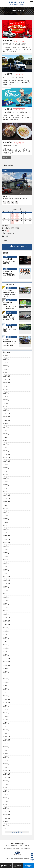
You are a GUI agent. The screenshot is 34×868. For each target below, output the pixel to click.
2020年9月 (6, 587)
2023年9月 (6, 465)
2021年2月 (6, 570)
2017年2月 (6, 730)
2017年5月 (6, 720)
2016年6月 (6, 754)
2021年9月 (6, 546)
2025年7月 (6, 393)
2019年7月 (6, 635)
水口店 (5, 170)
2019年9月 (6, 628)
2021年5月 (6, 560)
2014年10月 (7, 818)
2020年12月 (7, 577)
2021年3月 (6, 567)
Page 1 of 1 (5, 157)
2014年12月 (7, 811)
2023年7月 (6, 471)
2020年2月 (6, 611)
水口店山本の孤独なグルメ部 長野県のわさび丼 (9, 294)
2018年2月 (6, 692)
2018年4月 (6, 686)
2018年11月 (7, 662)
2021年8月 (6, 550)
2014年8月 (6, 825)
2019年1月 (6, 655)
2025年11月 (7, 379)
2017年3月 (6, 726)
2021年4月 (6, 563)
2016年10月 (7, 740)
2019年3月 (6, 648)
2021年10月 (7, 543)
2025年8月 (6, 390)
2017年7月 (6, 713)
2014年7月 (6, 828)
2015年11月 (7, 774)
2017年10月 (7, 703)
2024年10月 (7, 420)
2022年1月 (6, 533)
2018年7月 (6, 675)
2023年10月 (7, 461)
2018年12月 (7, 658)
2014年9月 (6, 822)
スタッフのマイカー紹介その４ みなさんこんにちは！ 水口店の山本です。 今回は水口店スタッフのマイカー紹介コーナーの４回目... (17, 81)
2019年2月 (6, 652)
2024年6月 (6, 434)
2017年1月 (6, 733)
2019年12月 (7, 618)
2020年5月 (6, 601)
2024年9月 (6, 424)
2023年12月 (7, 454)
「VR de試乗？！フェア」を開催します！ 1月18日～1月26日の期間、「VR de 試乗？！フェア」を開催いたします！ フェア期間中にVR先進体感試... (17, 116)
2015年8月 (6, 784)
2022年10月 (7, 502)
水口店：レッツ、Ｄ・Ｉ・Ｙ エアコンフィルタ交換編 (9, 307)
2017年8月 (6, 709)
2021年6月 (6, 556)
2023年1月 (6, 492)
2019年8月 (6, 631)
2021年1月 (6, 573)
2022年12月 (7, 495)
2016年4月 (6, 760)
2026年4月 (6, 362)
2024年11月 (7, 417)
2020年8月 (6, 590)
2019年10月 (7, 624)
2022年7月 (6, 512)
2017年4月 (6, 723)
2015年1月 (6, 808)
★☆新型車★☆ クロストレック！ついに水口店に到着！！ (9, 343)
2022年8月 (6, 509)
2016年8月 (6, 747)
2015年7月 (6, 788)
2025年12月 (7, 376)
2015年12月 (7, 771)
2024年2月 (6, 448)
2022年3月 (6, 526)
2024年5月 (6, 437)
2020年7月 (6, 594)
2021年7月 (6, 553)
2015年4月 (6, 798)
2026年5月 (6, 359)
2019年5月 (6, 641)
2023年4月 (6, 482)
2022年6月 (6, 516)
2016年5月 (6, 757)
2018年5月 (6, 682)
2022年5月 (6, 519)
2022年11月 (7, 499)
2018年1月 (6, 696)
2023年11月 (7, 458)
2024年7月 (6, 431)
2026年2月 (6, 369)
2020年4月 (6, 604)
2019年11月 (7, 621)
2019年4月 (6, 645)
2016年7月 (6, 750)
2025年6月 (6, 396)
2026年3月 (6, 366)
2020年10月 (7, 584)
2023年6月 (6, 475)
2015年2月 (6, 805)
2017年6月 (6, 716)
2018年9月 (6, 669)
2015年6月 (6, 791)
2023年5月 (6, 478)
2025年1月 (6, 410)
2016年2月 (6, 764)
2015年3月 (6, 801)
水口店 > (7, 257)
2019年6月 (6, 638)
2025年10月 (7, 383)
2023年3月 (6, 485)
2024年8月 (6, 427)
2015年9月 (6, 781)
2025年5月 (6, 400)
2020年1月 (6, 614)
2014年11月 (7, 815)
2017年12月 (7, 699)
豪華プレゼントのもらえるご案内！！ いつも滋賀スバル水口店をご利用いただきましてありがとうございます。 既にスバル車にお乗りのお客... (17, 48)
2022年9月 (6, 505)
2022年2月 (6, 529)
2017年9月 (6, 706)
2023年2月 (6, 488)
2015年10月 (7, 777)
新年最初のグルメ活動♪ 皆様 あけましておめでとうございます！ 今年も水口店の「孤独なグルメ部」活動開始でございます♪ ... (17, 149)
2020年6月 (6, 597)
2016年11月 (7, 737)
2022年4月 (6, 522)
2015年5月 (6, 794)
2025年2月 (6, 407)
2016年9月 (6, 743)
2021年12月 (7, 536)
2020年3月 (6, 607)
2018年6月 (6, 679)
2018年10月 (7, 665)
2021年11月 (7, 539)
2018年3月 (6, 689)
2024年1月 (6, 451)
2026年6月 (6, 356)
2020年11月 (7, 580)
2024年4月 (6, 441)
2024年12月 (7, 414)
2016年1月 (6, 767)
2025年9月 (6, 386)
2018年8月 (6, 672)
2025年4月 (6, 403)
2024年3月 (6, 444)
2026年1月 (6, 373)
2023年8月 (6, 468)
